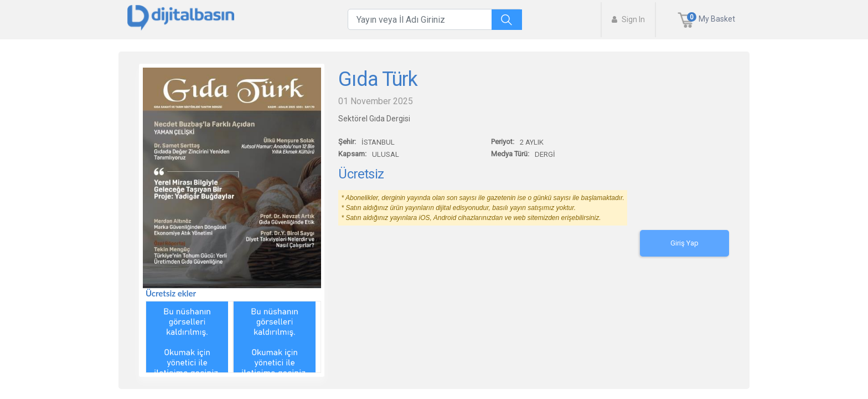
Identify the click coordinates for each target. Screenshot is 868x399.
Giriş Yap (684, 243)
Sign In (628, 19)
